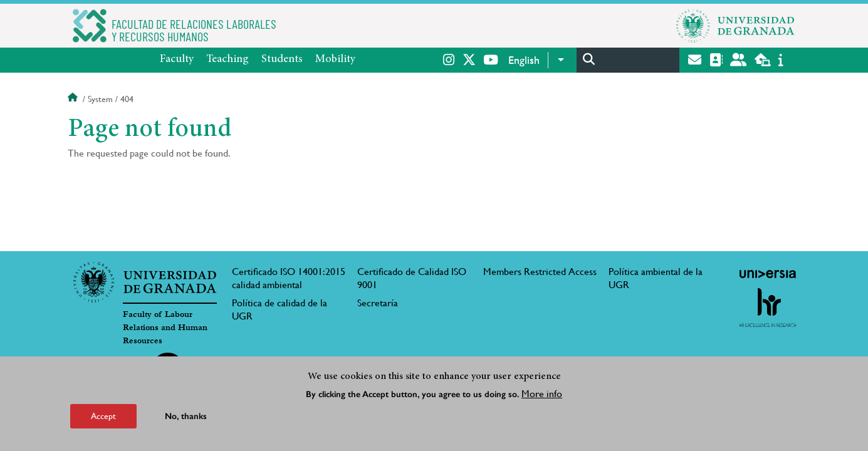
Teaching (227, 60)
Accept (103, 416)
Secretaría (378, 303)
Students (282, 60)
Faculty (177, 60)
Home (74, 99)
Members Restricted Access (540, 272)
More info (542, 394)
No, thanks (186, 416)
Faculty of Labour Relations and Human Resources (165, 328)
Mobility (335, 60)
